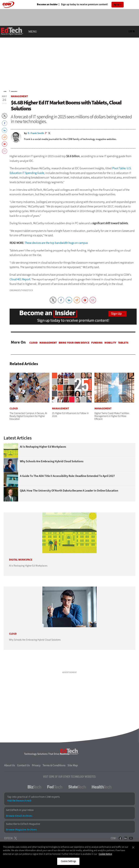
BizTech (34, 787)
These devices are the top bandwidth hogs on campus (56, 243)
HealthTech (102, 787)
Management (14, 91)
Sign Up (116, 5)
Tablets (123, 343)
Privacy (36, 765)
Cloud (33, 343)
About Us (10, 765)
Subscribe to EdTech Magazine (23, 824)
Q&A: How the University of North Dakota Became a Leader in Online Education (69, 491)
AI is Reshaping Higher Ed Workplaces (43, 447)
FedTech (55, 787)
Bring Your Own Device (74, 343)
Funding (97, 343)
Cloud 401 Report (20, 279)
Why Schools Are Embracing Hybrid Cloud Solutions (52, 461)
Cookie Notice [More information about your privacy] (105, 854)
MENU (33, 32)
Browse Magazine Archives (21, 830)
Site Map (73, 765)
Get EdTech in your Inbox (20, 810)
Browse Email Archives (19, 816)
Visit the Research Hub (19, 801)
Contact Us (23, 765)
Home (5, 91)
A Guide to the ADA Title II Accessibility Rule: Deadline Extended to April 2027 (67, 476)
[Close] (133, 847)
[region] (69, 855)
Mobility (110, 343)
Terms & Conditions (54, 765)
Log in (131, 31)
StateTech (77, 787)
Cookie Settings (68, 861)
